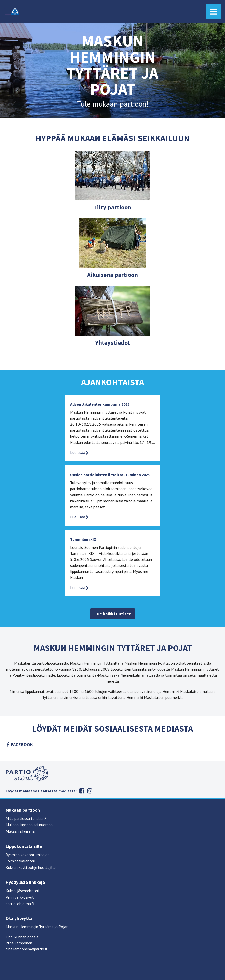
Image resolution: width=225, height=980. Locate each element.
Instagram (90, 791)
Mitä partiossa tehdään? (26, 818)
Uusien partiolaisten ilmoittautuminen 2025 (110, 475)
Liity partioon (113, 207)
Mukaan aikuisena (20, 831)
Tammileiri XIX (83, 539)
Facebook (22, 744)
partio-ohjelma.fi (20, 904)
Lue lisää (80, 452)
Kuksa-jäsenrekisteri (22, 891)
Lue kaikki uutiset (113, 614)
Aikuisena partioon (113, 275)
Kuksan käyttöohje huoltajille (31, 867)
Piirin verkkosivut (20, 897)
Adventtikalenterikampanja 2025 (100, 404)
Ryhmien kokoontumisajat (27, 855)
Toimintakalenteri (20, 861)
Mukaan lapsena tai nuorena (29, 825)
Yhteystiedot (113, 343)
